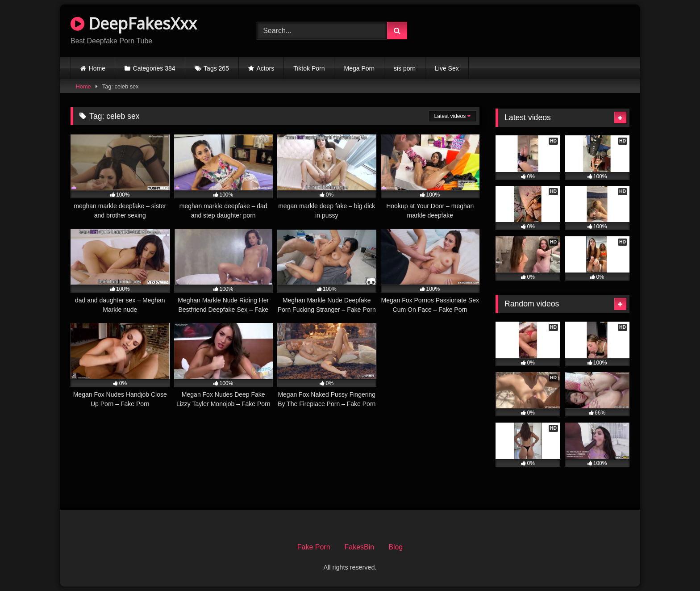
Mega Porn (359, 68)
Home (97, 68)
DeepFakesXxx (134, 23)
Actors (266, 68)
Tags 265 (216, 68)
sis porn (405, 68)
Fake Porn (314, 547)
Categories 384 (154, 68)
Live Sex (447, 68)
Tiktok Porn (309, 68)
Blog (396, 547)
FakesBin (360, 547)
